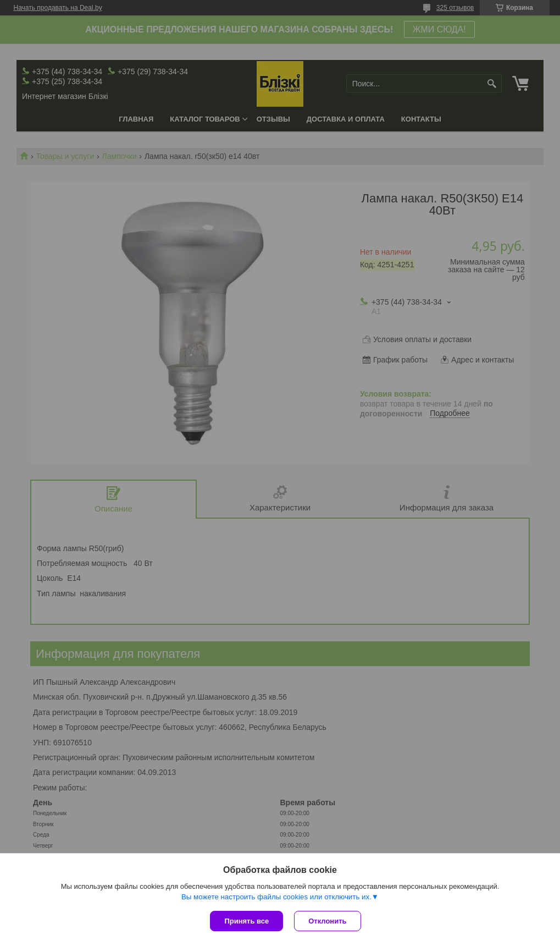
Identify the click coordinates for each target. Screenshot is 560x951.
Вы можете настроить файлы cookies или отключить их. (276, 897)
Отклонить (327, 921)
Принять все (246, 921)
